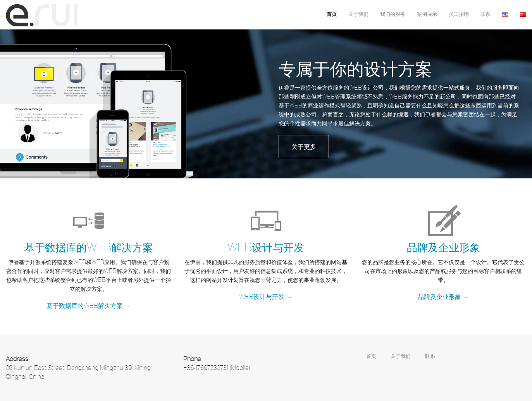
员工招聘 (459, 14)
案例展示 (427, 14)
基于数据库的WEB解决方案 (89, 246)
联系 (486, 14)
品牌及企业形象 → (443, 296)
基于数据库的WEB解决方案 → (89, 305)
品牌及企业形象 (443, 246)
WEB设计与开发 (266, 246)
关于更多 (304, 146)
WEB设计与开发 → (266, 296)
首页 (332, 14)
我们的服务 (393, 14)
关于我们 (358, 14)
